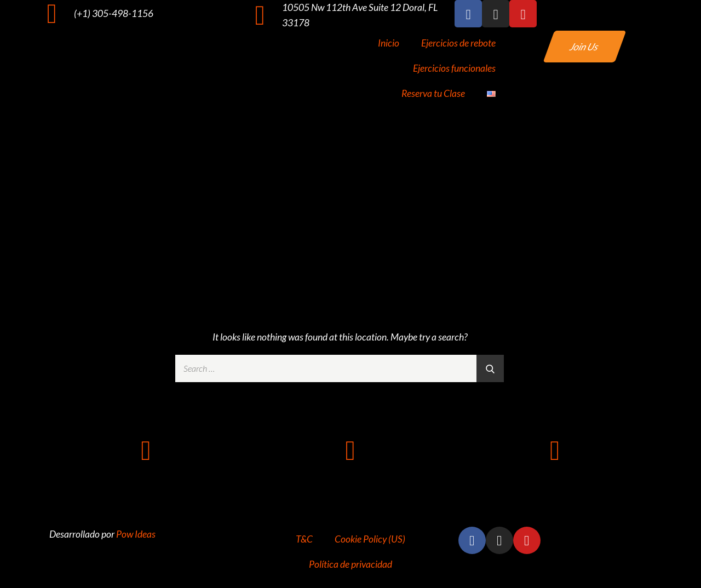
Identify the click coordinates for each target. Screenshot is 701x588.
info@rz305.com (555, 485)
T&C (304, 539)
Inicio (389, 43)
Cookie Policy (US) (370, 539)
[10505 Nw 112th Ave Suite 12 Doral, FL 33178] (260, 15)
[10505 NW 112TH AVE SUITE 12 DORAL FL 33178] (350, 451)
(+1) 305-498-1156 (114, 13)
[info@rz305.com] (555, 451)
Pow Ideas (136, 534)
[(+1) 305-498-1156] (52, 14)
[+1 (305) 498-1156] (146, 451)
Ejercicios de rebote (458, 43)
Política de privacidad (350, 564)
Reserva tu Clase (433, 93)
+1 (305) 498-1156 (146, 485)
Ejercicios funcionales (454, 68)
